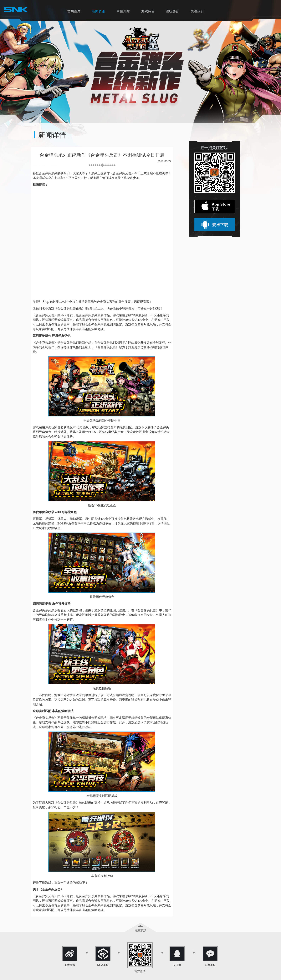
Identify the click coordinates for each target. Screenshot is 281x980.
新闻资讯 (99, 11)
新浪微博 (70, 965)
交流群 (177, 965)
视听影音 (172, 11)
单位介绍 (123, 11)
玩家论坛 (210, 965)
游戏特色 (148, 11)
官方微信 (140, 971)
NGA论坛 (103, 965)
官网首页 (74, 11)
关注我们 (197, 11)
